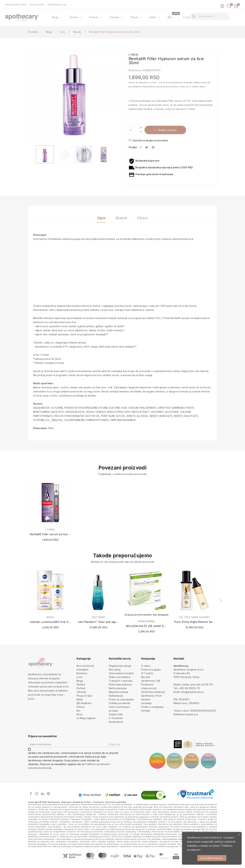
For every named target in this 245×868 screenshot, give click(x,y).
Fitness (81, 707)
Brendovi (82, 673)
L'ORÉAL (50, 530)
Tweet (147, 147)
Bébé (80, 699)
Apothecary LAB (151, 681)
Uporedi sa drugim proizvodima (148, 140)
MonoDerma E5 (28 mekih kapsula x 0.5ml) (147, 626)
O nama (146, 666)
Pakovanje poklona (120, 684)
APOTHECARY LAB (57, 5)
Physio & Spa (84, 696)
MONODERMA (147, 621)
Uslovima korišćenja (40, 768)
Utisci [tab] (143, 218)
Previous (26, 96)
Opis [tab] (101, 218)
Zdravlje (81, 692)
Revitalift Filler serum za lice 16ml (50, 534)
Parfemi (81, 688)
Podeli (141, 147)
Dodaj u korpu (167, 130)
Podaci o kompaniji (152, 707)
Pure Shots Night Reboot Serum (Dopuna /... (195, 622)
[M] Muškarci (84, 703)
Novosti (146, 677)
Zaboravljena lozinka (121, 673)
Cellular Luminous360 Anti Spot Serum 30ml (50, 622)
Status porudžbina (120, 677)
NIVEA (50, 617)
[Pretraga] (209, 16)
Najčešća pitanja (119, 692)
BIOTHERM (98, 617)
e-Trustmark (116, 718)
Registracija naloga (120, 666)
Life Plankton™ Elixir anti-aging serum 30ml (99, 622)
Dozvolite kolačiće (212, 858)
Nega (80, 681)
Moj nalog (115, 670)
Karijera (146, 699)
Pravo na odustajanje (121, 699)
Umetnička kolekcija (153, 692)
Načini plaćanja (118, 688)
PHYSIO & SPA (37, 5)
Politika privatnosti (120, 703)
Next (122, 96)
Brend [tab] (121, 218)
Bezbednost (116, 722)
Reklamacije (116, 696)
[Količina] (134, 130)
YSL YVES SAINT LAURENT (195, 617)
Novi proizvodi (85, 666)
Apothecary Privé (152, 696)
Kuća (79, 714)
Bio (78, 711)
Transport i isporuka (121, 681)
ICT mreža (147, 673)
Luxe (79, 677)
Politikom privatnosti (97, 764)
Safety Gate (116, 714)
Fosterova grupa (151, 670)
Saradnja (146, 703)
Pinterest (154, 147)
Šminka (81, 684)
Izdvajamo (83, 670)
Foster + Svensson (94, 802)
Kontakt (146, 711)
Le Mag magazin (86, 718)
